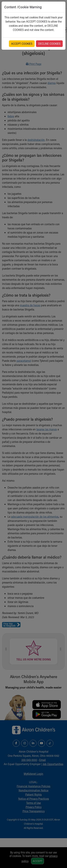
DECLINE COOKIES (49, 44)
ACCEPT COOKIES (22, 44)
